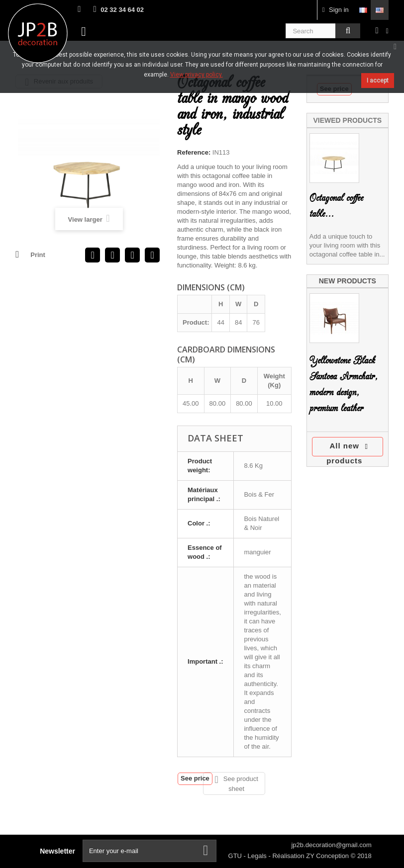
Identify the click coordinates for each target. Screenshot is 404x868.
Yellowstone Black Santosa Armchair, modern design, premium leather (344, 385)
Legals (258, 856)
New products (348, 281)
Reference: (194, 152)
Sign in (336, 10)
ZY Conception (328, 856)
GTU (236, 856)
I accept (378, 81)
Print (38, 255)
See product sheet (236, 783)
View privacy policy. (197, 75)
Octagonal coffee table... (336, 206)
